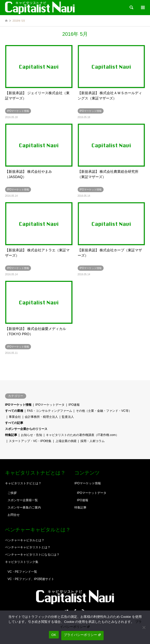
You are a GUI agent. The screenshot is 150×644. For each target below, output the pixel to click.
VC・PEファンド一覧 (22, 572)
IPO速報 (74, 405)
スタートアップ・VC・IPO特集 (30, 441)
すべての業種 (14, 411)
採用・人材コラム (93, 441)
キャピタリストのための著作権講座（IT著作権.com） (82, 435)
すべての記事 (14, 423)
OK (54, 635)
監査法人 (68, 417)
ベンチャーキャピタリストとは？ (28, 547)
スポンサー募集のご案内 (24, 507)
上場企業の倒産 (66, 441)
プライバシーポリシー (82, 635)
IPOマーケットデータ (50, 405)
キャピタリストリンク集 (22, 562)
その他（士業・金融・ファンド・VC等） (104, 411)
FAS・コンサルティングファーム (50, 411)
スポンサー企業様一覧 (23, 500)
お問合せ (14, 515)
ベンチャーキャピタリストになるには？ (32, 555)
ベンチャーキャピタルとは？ (25, 540)
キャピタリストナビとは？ (23, 483)
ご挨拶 (12, 493)
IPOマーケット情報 (18, 405)
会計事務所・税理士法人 (41, 417)
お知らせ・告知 (32, 435)
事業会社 (15, 417)
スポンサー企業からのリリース (26, 429)
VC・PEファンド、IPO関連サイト (31, 579)
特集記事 (11, 435)
